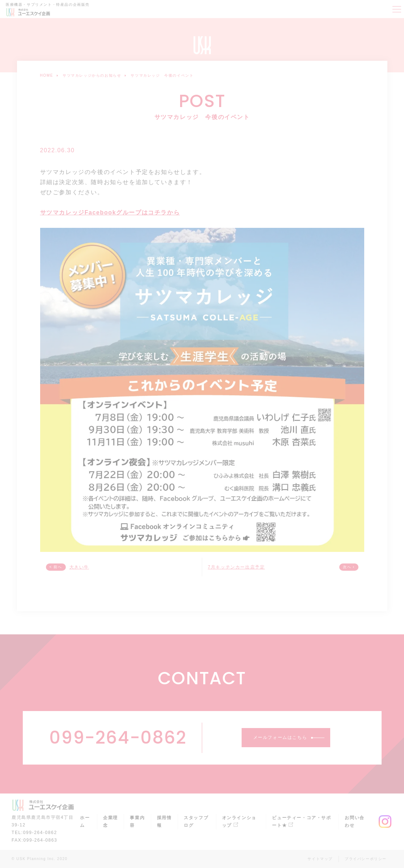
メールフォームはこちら (280, 737)
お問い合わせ (354, 822)
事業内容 (137, 822)
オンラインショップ (239, 822)
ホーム (85, 822)
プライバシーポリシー (366, 859)
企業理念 (110, 822)
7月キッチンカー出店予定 (237, 567)
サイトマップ (320, 859)
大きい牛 (79, 567)
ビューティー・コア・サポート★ (301, 822)
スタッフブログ (196, 822)
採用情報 (164, 822)
